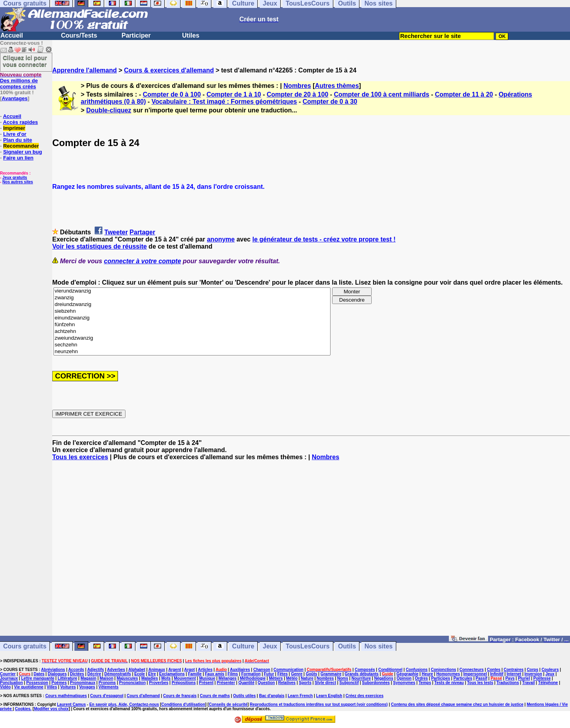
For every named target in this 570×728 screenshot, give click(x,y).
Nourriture (361, 678)
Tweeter (116, 232)
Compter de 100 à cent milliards (382, 94)
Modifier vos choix (51, 709)
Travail (528, 683)
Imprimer (14, 128)
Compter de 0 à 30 (330, 102)
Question (266, 683)
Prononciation (132, 683)
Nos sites (379, 646)
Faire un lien (18, 158)
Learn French (300, 696)
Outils (347, 646)
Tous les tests (480, 683)
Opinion (404, 678)
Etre (152, 674)
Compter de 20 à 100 (298, 94)
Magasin (88, 678)
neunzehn (192, 352)
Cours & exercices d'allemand (169, 70)
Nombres (297, 86)
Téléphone (548, 683)
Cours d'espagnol (107, 696)
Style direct (325, 683)
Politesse (542, 678)
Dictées (77, 674)
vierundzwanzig (192, 291)
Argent (175, 670)
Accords (76, 670)
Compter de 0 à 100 (172, 94)
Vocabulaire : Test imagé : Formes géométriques (224, 102)
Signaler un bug (23, 152)
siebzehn (192, 311)
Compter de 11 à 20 (464, 94)
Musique (207, 678)
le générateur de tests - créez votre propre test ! (324, 239)
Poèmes (59, 683)
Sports (305, 683)
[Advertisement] (311, 552)
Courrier (8, 674)
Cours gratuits (25, 646)
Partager (142, 232)
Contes (494, 670)
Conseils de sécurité (228, 704)
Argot (189, 670)
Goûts (311, 674)
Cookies (23, 709)
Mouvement (185, 678)
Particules (463, 678)
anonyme (221, 239)
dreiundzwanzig (192, 305)
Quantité (246, 683)
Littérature (67, 678)
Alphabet (137, 670)
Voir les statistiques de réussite (100, 246)
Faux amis (215, 674)
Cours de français (180, 696)
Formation (251, 674)
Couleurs (550, 670)
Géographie (407, 674)
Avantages (14, 98)
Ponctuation (11, 683)
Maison (106, 678)
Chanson (262, 670)
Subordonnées (376, 683)
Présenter (226, 683)
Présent (206, 683)
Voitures (68, 687)
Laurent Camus (71, 704)
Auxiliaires (240, 670)
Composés (365, 670)
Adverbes (116, 670)
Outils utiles (244, 696)
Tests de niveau (449, 683)
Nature (307, 678)
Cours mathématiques (66, 696)
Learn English (329, 696)
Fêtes (283, 674)
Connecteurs (472, 670)
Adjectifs (95, 670)
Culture (243, 646)
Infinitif (497, 674)
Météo (292, 678)
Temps (425, 683)
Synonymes (404, 683)
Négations (384, 678)
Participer (136, 35)
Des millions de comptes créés (21, 81)
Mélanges (228, 678)
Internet (514, 674)
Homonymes (448, 674)
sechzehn (192, 345)
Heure (427, 674)
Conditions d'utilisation (183, 704)
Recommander (21, 146)
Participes (441, 678)
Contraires (514, 670)
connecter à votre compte (143, 261)
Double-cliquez (109, 110)
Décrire (94, 674)
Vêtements (109, 687)
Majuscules (127, 678)
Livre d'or (15, 134)
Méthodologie (253, 678)
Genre (297, 674)
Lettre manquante (38, 678)
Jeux (270, 646)
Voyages (87, 687)
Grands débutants (362, 674)
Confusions (417, 670)
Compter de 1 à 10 (234, 94)
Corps (533, 670)
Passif (482, 678)
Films (233, 674)
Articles (205, 670)
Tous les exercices (80, 457)
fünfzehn (192, 325)
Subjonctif (349, 683)
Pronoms (107, 683)
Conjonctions (444, 670)
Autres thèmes (337, 86)
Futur (269, 674)
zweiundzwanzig (192, 338)
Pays (510, 678)
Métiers (276, 678)
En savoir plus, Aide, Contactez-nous (124, 704)
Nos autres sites (18, 182)
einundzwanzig (192, 318)
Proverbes (159, 683)
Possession (37, 683)
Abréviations (53, 670)
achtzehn (192, 332)
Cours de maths (215, 696)
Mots (166, 678)
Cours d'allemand (143, 696)
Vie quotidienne (28, 687)
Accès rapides (20, 122)
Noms (343, 678)
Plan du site (18, 140)
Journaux (9, 678)
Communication (289, 670)
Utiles (191, 35)
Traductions (508, 683)
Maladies (150, 678)
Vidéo (5, 687)
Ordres (421, 678)
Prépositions (184, 683)
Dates (39, 674)
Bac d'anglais (272, 696)
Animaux (157, 670)
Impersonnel (475, 674)
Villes (52, 687)
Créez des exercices (365, 696)
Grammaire (331, 674)
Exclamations (172, 674)
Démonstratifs (118, 674)
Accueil (12, 35)
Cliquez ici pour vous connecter (25, 61)
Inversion (533, 674)
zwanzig (192, 298)
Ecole (140, 674)
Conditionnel (390, 670)
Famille (195, 674)
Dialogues (57, 674)
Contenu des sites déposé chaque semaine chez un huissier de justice (457, 704)
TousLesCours (308, 646)
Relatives (287, 683)
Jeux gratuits (15, 178)
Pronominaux (83, 683)
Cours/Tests (79, 35)
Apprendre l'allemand (85, 70)
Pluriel (524, 678)
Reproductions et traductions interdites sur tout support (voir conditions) (319, 704)
